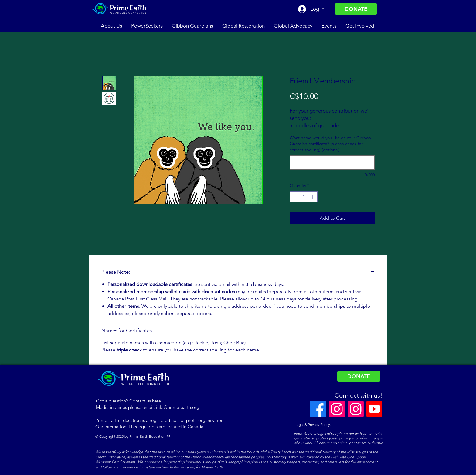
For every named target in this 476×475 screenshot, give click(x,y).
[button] (111, 26)
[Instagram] (337, 409)
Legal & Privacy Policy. (312, 424)
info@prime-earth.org (178, 407)
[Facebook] (318, 409)
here (156, 401)
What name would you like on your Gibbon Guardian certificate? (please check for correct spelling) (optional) (330, 144)
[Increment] (313, 197)
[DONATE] (356, 9)
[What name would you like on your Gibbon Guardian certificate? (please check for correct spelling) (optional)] (332, 163)
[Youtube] (374, 409)
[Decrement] (294, 197)
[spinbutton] (304, 197)
